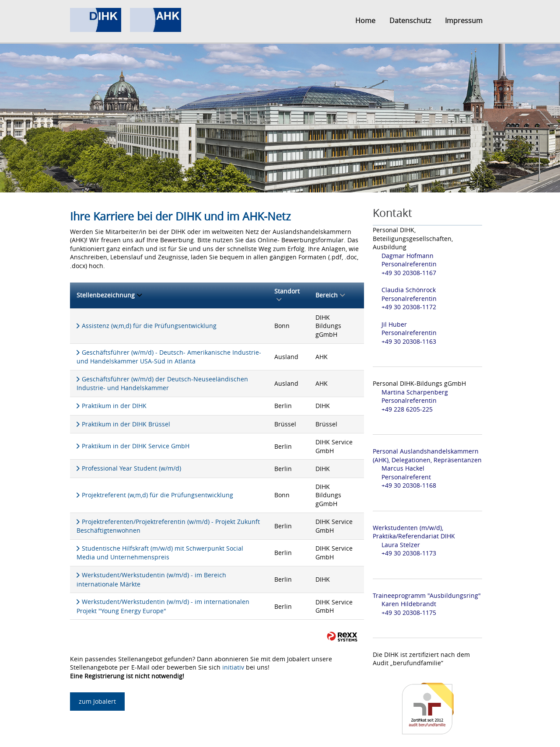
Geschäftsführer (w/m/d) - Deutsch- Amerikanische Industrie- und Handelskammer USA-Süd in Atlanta (169, 357)
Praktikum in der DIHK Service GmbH (136, 446)
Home (365, 21)
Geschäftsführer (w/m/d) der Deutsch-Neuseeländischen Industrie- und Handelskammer (162, 384)
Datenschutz (410, 21)
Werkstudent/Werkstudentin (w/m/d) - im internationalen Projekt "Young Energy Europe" (163, 606)
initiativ (233, 667)
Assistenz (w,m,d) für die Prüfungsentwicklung (149, 326)
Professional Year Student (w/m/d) (131, 468)
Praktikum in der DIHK (114, 406)
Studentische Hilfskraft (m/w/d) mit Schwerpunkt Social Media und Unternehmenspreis (160, 553)
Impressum (464, 21)
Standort (287, 295)
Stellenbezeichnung (109, 295)
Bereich (330, 295)
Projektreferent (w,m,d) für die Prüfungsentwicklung (157, 495)
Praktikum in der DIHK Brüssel (126, 424)
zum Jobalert (97, 701)
